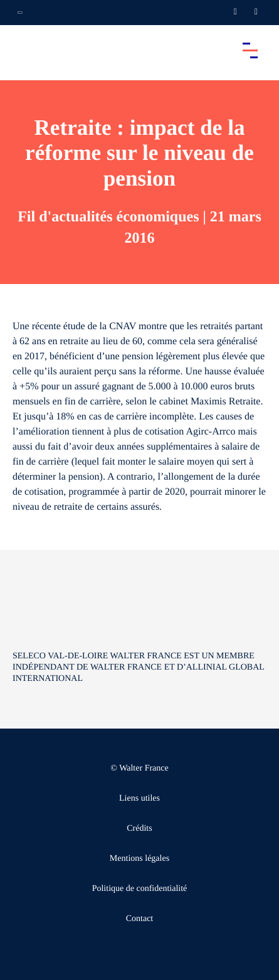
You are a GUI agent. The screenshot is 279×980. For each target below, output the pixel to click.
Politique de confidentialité (140, 889)
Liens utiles (139, 798)
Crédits (139, 829)
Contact (140, 919)
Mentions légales (139, 859)
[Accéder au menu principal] (250, 50)
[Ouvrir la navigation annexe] (20, 13)
